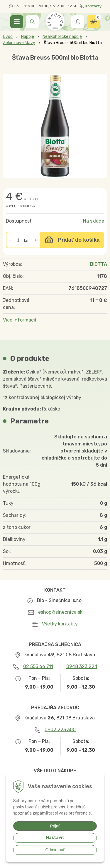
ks (26, 240)
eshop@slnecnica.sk (60, 612)
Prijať (55, 826)
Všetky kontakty (60, 624)
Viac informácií (20, 320)
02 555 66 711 (38, 666)
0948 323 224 (82, 666)
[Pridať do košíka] (72, 240)
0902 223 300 (60, 730)
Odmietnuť (55, 850)
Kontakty (91, 6)
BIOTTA (99, 264)
